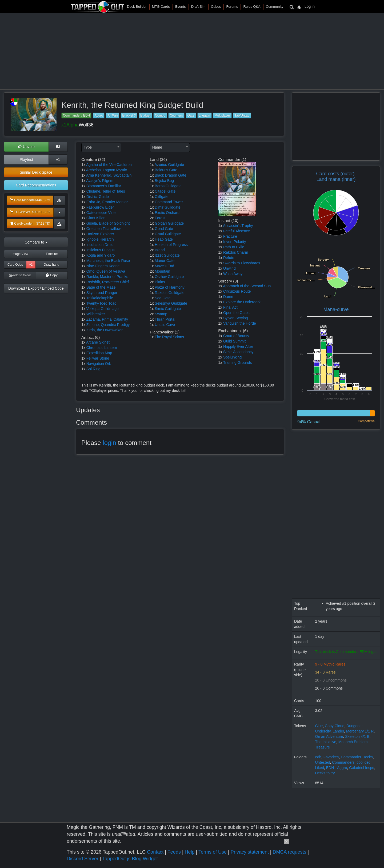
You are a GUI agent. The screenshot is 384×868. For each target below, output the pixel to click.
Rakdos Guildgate (169, 293)
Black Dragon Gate (170, 175)
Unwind (229, 268)
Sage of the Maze (101, 287)
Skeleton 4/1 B (357, 736)
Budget (145, 116)
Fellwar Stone (98, 358)
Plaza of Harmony (169, 287)
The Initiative (326, 742)
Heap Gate (164, 239)
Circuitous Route (237, 291)
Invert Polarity (235, 242)
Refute (229, 258)
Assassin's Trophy (238, 226)
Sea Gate (163, 298)
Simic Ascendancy (238, 352)
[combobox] (101, 148)
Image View (20, 254)
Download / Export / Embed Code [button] (36, 288)
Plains (160, 282)
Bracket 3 (129, 116)
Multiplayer (222, 116)
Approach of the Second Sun (247, 286)
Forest (160, 218)
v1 (58, 160)
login (109, 443)
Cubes (216, 7)
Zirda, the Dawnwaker (105, 330)
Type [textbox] (88, 147)
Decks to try (325, 773)
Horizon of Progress (171, 245)
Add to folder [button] (20, 275)
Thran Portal (165, 319)
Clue (319, 726)
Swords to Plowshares (242, 263)
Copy (52, 275)
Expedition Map (99, 353)
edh (318, 757)
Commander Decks (357, 757)
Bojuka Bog (164, 181)
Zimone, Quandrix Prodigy (108, 325)
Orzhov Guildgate (169, 277)
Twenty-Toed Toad (101, 303)
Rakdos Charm (236, 252)
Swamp (161, 314)
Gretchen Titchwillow (103, 229)
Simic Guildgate (168, 309)
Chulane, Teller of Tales (106, 191)
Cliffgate (161, 197)
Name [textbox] (157, 147)
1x (83, 165)
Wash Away (233, 274)
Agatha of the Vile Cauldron (109, 165)
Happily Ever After (238, 347)
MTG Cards (161, 7)
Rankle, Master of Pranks (107, 277)
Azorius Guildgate (169, 165)
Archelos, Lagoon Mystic (107, 170)
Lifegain (205, 116)
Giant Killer (95, 218)
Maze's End (164, 266)
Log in (310, 6)
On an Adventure (329, 736)
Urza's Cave (165, 325)
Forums (232, 7)
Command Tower (169, 202)
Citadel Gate (165, 191)
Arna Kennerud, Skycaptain (109, 175)
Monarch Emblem (353, 742)
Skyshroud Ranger (102, 293)
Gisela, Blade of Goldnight (108, 223)
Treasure (323, 747)
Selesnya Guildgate (171, 303)
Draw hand (51, 265)
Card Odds (15, 265)
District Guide (98, 197)
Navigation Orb (99, 364)
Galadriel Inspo (362, 768)
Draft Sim (198, 7)
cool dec (363, 762)
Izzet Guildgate (167, 255)
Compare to (36, 242)
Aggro (99, 116)
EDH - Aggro (337, 768)
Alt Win (113, 116)
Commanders (343, 762)
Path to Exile (234, 247)
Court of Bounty (236, 336)
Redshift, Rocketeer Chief (108, 282)
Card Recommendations (36, 185)
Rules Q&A (252, 7)
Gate (191, 116)
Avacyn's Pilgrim (100, 181)
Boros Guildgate (168, 186)
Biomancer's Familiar (104, 186)
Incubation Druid (100, 245)
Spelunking (232, 357)
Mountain (162, 271)
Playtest (26, 160)
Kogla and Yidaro (101, 255)
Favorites (331, 757)
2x (152, 218)
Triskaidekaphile (100, 298)
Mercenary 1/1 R (360, 731)
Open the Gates (236, 313)
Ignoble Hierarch (100, 239)
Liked (320, 768)
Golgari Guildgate (169, 223)
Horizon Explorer (100, 234)
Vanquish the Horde (240, 323)
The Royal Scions (169, 337)
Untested (323, 762)
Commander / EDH (76, 116)
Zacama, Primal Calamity (107, 319)
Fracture (230, 236)
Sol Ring (93, 369)
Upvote (26, 147)
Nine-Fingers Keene (103, 266)
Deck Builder (137, 7)
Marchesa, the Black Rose (108, 261)
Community (275, 7)
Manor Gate (165, 261)
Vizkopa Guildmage (103, 309)
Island (160, 250)
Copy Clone (335, 726)
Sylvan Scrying (236, 318)
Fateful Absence (237, 231)
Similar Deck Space (36, 172)
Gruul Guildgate (168, 234)
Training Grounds (238, 363)
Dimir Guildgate (167, 207)
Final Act (230, 307)
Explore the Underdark (242, 302)
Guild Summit (234, 341)
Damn (228, 297)
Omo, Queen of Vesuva (106, 271)
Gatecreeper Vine (101, 213)
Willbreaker (96, 314)
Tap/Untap (242, 116)
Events (181, 7)
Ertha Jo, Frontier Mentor (107, 202)
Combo (160, 116)
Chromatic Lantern (102, 348)
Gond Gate (164, 229)
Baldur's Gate (166, 170)
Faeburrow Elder (100, 207)
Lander (338, 731)
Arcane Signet (98, 342)
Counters (176, 116)
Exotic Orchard (167, 213)
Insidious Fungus (101, 250)
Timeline (52, 254)
